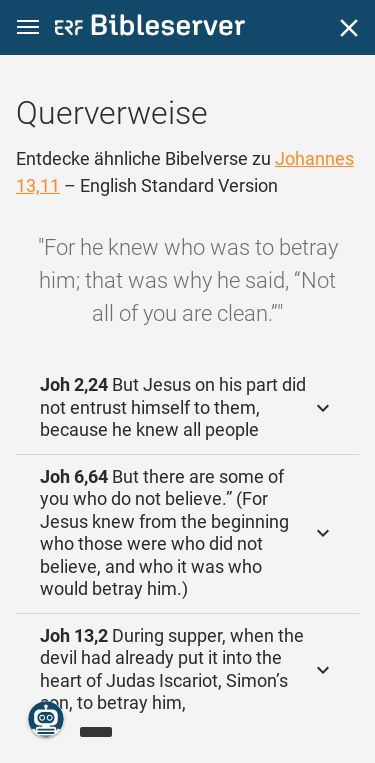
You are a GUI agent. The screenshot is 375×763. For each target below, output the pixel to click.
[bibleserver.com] (150, 28)
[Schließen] (349, 28)
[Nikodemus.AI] (46, 719)
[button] (28, 27)
